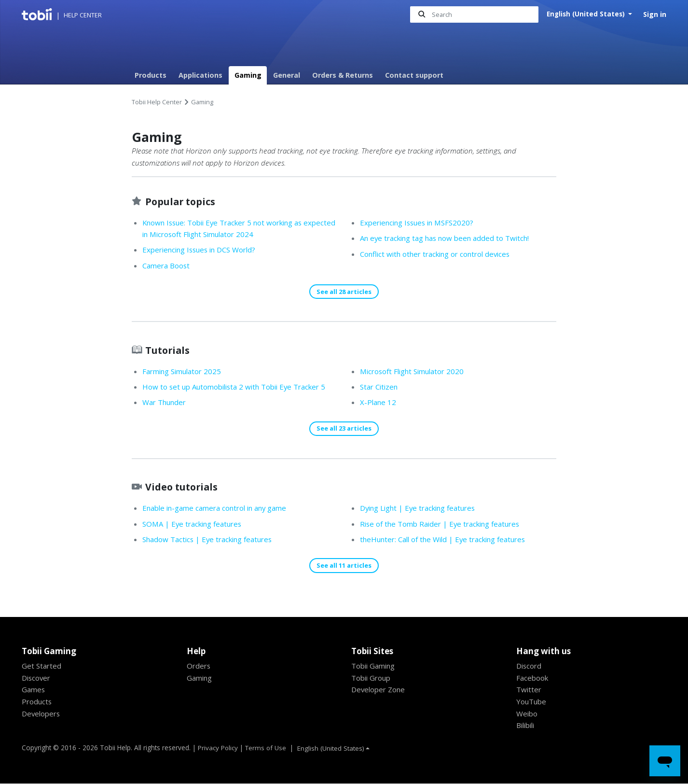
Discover (37, 678)
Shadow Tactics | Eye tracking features (211, 540)
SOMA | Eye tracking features (195, 524)
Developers (42, 714)
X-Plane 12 (379, 403)
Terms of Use (267, 748)
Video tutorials (184, 487)
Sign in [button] (655, 14)
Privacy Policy (218, 748)
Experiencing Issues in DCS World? (203, 250)
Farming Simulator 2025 (184, 372)
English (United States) (586, 14)
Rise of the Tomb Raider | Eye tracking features (444, 524)
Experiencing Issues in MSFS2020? (421, 223)
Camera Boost (167, 266)
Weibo (527, 714)
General (287, 75)
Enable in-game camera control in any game (219, 509)
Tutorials (169, 350)
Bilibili (527, 726)
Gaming (248, 75)
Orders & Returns (343, 75)
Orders (199, 666)
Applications (200, 75)
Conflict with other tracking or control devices (440, 254)
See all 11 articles (344, 566)
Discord (530, 666)
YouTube (532, 702)
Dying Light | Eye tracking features (421, 509)
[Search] (474, 15)
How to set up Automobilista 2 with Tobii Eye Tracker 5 (239, 387)
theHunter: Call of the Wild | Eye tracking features (448, 540)
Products (151, 75)
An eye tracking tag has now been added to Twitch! (449, 238)
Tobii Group (372, 678)
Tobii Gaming (375, 666)
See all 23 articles (344, 429)
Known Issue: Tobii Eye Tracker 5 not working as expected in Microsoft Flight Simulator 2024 (228, 229)
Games (34, 690)
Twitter (529, 690)
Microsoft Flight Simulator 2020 (415, 372)
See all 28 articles (344, 292)
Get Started (42, 666)
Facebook (533, 678)
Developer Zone (379, 690)
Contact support (414, 75)
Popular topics (183, 201)
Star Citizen (380, 387)
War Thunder (166, 403)
